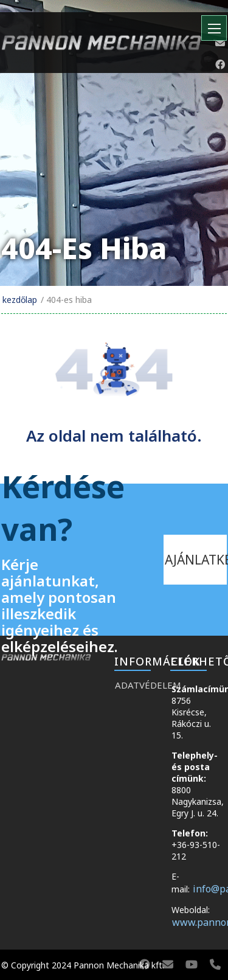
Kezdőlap (20, 300)
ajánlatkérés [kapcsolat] (196, 560)
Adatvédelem (136, 685)
